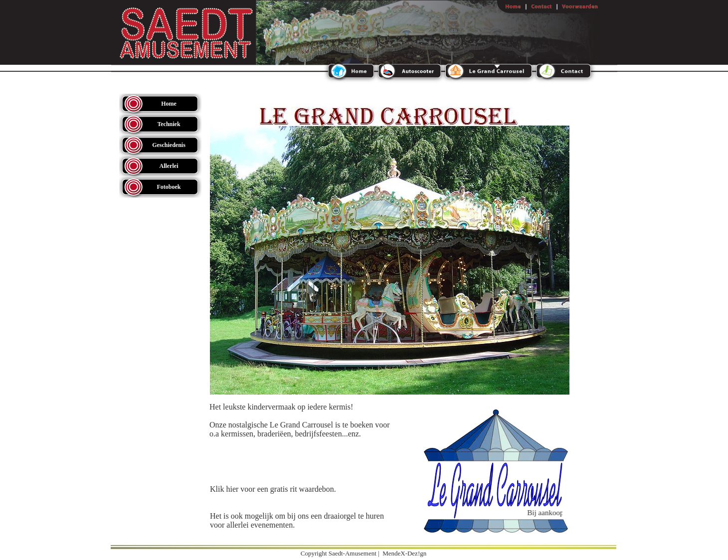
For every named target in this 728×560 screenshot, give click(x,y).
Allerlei (169, 166)
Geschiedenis (169, 145)
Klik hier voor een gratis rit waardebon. (273, 489)
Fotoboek (169, 187)
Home (169, 104)
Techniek (169, 124)
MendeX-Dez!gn (404, 553)
